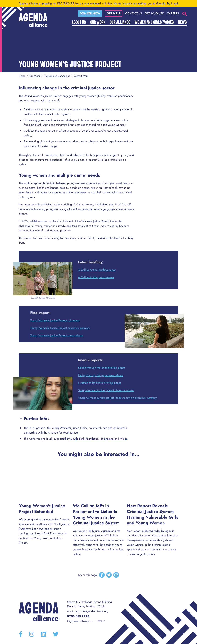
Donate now (90, 13)
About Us (79, 22)
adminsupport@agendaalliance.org (88, 611)
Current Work (81, 76)
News (182, 22)
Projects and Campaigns (57, 76)
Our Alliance (120, 22)
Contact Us (134, 13)
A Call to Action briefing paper (97, 270)
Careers (173, 13)
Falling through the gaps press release (101, 375)
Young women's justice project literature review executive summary (117, 398)
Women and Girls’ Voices (154, 22)
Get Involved (154, 13)
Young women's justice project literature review (106, 390)
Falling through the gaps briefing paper (102, 368)
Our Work (98, 22)
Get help (114, 13)
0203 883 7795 (78, 616)
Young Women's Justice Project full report (55, 320)
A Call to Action (83, 204)
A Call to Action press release (96, 277)
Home (22, 76)
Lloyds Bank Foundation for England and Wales (99, 439)
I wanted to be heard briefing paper (99, 383)
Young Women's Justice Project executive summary (60, 328)
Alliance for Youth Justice (63, 433)
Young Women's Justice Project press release (57, 335)
